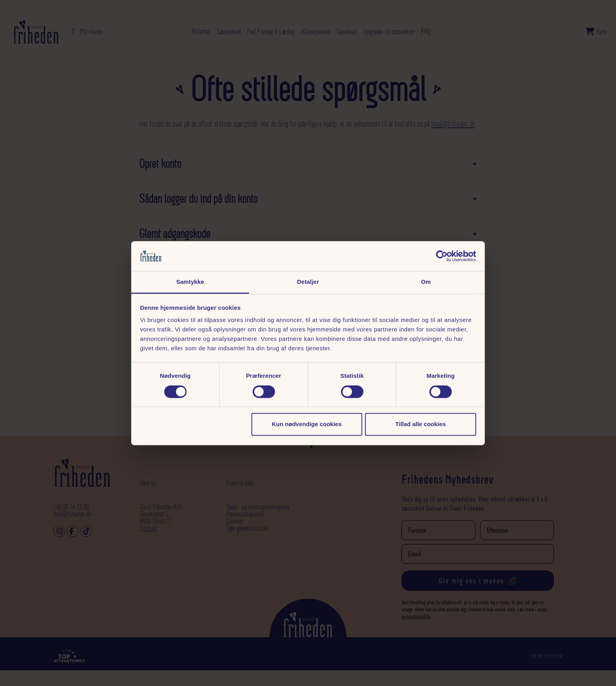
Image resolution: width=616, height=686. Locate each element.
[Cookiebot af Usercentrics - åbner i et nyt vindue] (442, 256)
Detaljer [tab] (308, 282)
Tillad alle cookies (420, 424)
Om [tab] (426, 282)
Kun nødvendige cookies (307, 424)
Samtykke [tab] (190, 282)
